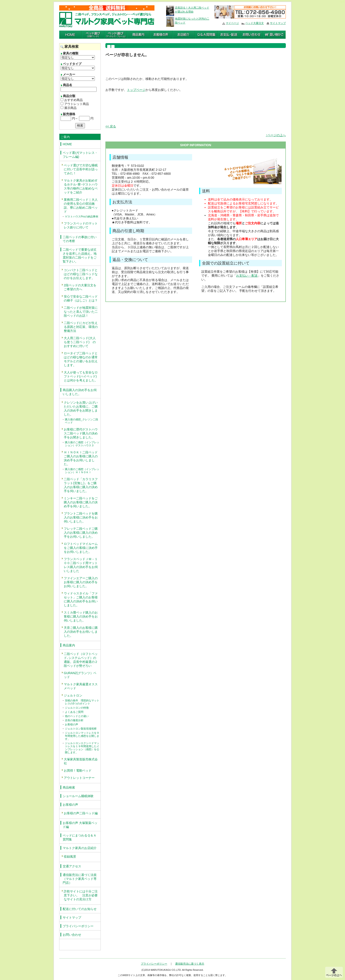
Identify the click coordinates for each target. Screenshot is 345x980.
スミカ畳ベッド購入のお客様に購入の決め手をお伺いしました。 (81, 616)
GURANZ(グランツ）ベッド (80, 675)
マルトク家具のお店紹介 (80, 848)
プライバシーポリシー (78, 926)
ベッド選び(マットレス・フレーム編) (80, 155)
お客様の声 (72, 724)
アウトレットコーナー (79, 778)
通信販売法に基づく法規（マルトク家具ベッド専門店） (80, 879)
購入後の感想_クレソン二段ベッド (82, 421)
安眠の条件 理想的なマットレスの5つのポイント (82, 702)
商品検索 (69, 787)
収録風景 (70, 857)
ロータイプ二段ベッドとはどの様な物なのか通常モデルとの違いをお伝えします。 (81, 359)
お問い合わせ (72, 935)
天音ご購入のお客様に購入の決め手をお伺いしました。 (81, 632)
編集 (342, 2)
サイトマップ (278, 23)
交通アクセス (72, 866)
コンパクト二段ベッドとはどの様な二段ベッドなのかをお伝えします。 (81, 274)
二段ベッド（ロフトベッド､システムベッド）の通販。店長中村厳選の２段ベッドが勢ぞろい (81, 660)
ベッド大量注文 (255, 23)
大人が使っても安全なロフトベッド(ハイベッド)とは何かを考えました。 (81, 376)
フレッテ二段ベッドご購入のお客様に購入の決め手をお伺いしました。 (81, 533)
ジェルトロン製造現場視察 (81, 729)
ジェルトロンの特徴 (77, 708)
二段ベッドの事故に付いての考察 (80, 239)
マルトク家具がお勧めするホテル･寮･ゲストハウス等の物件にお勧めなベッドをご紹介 (81, 186)
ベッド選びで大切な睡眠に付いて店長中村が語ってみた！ (81, 169)
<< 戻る (111, 126)
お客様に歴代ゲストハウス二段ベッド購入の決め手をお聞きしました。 (81, 433)
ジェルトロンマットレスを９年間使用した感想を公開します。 (82, 736)
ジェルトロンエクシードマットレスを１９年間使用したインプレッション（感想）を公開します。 (82, 748)
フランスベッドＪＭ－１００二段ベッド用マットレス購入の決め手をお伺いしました (81, 565)
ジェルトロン (73, 695)
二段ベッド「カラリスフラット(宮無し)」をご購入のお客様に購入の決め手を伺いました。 (81, 485)
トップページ (136, 90)
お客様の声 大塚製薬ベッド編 (80, 825)
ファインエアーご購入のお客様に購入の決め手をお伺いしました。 (81, 582)
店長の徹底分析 (74, 720)
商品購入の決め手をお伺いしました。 (80, 392)
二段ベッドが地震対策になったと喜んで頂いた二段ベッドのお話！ (81, 312)
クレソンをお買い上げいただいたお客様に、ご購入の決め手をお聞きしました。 (81, 408)
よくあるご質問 (74, 712)
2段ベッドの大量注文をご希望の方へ (80, 287)
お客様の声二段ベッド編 (81, 813)
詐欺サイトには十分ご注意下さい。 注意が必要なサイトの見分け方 (81, 895)
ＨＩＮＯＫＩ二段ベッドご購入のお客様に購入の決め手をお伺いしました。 (81, 458)
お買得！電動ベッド (78, 770)
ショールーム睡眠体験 (78, 796)
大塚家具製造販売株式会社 (81, 761)
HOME (67, 144)
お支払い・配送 (247, 276)
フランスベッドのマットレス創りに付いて (81, 225)
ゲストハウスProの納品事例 (82, 217)
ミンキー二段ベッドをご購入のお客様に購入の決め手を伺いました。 (81, 502)
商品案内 (69, 645)
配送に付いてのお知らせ (80, 909)
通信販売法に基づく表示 (190, 964)
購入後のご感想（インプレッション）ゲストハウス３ (82, 444)
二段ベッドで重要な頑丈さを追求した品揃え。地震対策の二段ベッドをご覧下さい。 (80, 256)
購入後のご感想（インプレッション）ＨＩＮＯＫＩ (82, 471)
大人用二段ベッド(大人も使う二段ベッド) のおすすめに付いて (80, 342)
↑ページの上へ (276, 135)
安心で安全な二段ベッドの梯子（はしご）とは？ (81, 298)
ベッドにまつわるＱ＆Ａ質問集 (80, 837)
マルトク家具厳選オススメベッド (81, 686)
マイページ (232, 23)
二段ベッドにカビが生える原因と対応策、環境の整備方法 (81, 327)
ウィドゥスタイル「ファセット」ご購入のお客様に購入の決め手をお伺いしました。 (81, 599)
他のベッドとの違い (77, 716)
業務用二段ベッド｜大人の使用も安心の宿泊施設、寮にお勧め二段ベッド (81, 206)
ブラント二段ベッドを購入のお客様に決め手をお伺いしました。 (81, 517)
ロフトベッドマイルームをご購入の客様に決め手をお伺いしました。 (81, 548)
